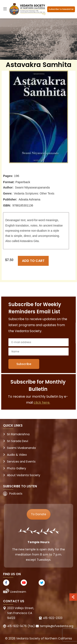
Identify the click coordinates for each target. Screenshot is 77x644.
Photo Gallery (17, 468)
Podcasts (16, 494)
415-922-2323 (53, 618)
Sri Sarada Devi (18, 441)
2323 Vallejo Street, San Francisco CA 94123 (21, 613)
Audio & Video (17, 455)
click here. (42, 402)
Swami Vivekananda (21, 448)
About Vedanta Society (24, 475)
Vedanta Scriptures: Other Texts (34, 193)
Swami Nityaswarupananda (32, 187)
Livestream (18, 592)
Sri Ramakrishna (18, 434)
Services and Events (21, 462)
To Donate (39, 514)
